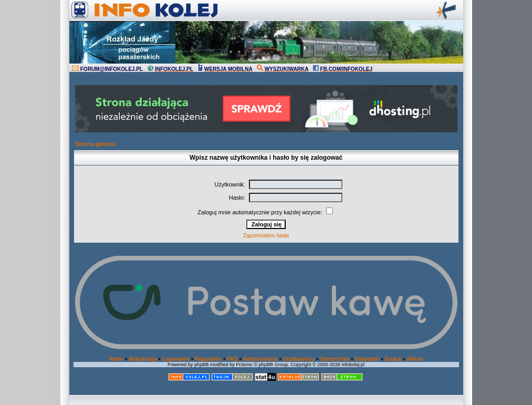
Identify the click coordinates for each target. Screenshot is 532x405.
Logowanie (176, 359)
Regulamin (208, 359)
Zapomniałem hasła (266, 236)
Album (415, 359)
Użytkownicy (299, 359)
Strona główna (96, 144)
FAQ (232, 359)
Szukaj (393, 359)
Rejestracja (143, 359)
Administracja (260, 359)
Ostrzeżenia (335, 359)
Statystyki (367, 359)
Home (117, 359)
